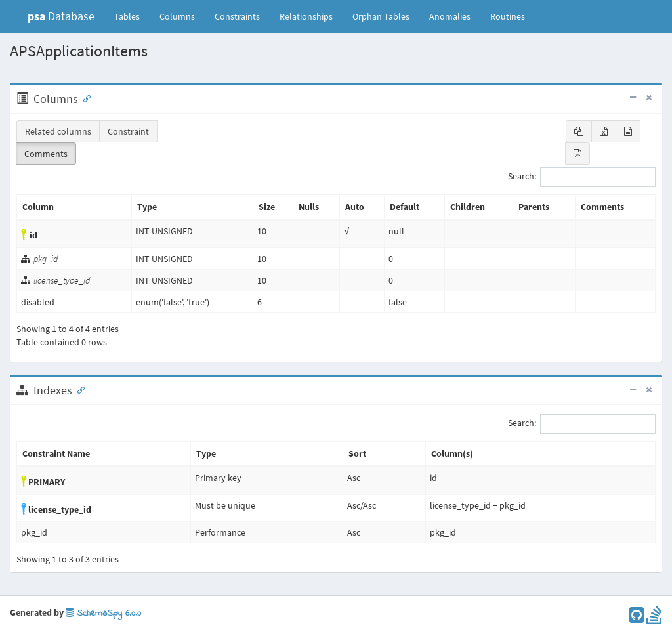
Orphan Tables (381, 16)
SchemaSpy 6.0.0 (103, 613)
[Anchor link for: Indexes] (78, 389)
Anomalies (450, 16)
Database (61, 16)
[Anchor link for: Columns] (84, 98)
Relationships (306, 16)
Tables (132, 16)
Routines (508, 16)
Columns (177, 16)
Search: (582, 177)
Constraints (237, 16)
